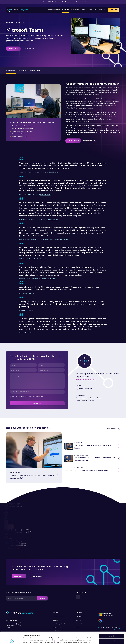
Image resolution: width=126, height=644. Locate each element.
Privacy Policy (30, 641)
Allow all (111, 623)
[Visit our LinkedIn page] (78, 597)
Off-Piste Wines (45, 194)
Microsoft (9, 23)
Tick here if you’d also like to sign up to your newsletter (28, 397)
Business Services (58, 617)
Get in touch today (81, 2)
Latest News (80, 617)
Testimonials (22, 70)
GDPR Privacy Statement (45, 641)
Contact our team (35, 70)
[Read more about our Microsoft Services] (106, 614)
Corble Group (44, 259)
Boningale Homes (52, 219)
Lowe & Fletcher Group (46, 239)
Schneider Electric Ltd (48, 279)
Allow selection (111, 628)
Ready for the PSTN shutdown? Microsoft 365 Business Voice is (95, 459)
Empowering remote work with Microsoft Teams (92, 447)
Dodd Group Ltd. (54, 172)
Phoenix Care (28, 333)
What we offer (11, 70)
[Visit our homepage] (19, 613)
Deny (111, 633)
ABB (34, 293)
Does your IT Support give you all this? (91, 471)
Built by (61, 641)
